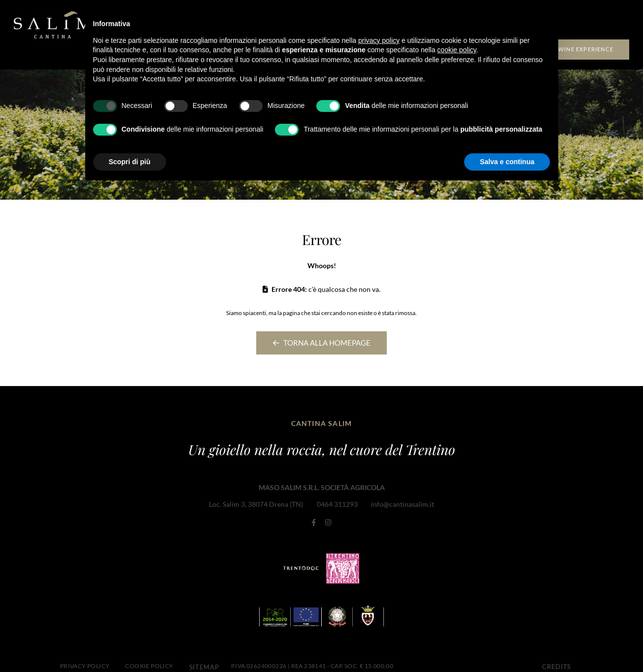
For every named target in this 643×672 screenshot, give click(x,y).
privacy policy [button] (379, 40)
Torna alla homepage (322, 342)
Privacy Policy (85, 657)
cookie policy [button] (457, 50)
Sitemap (202, 657)
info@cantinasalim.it (402, 502)
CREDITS (554, 657)
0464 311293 (337, 502)
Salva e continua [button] (507, 162)
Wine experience (586, 48)
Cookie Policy (149, 657)
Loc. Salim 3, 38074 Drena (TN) (257, 502)
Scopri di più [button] (130, 162)
